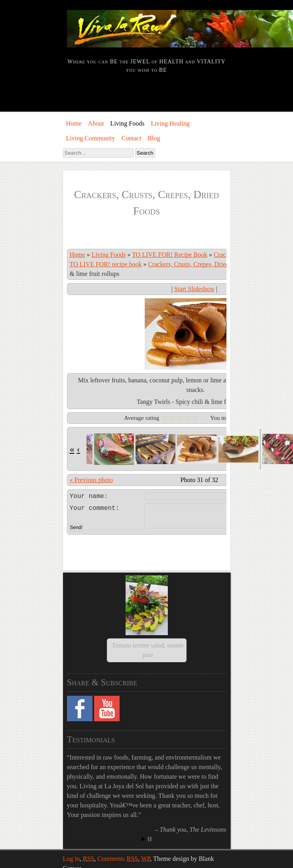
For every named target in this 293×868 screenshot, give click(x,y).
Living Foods (128, 123)
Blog (154, 138)
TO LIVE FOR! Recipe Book (170, 255)
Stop (150, 786)
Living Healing (170, 123)
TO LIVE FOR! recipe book (106, 264)
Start (144, 786)
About (96, 123)
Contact (132, 138)
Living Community (91, 138)
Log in (71, 806)
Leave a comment (194, 495)
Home (74, 123)
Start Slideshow (194, 289)
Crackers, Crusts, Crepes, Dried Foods (197, 264)
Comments (118, 806)
